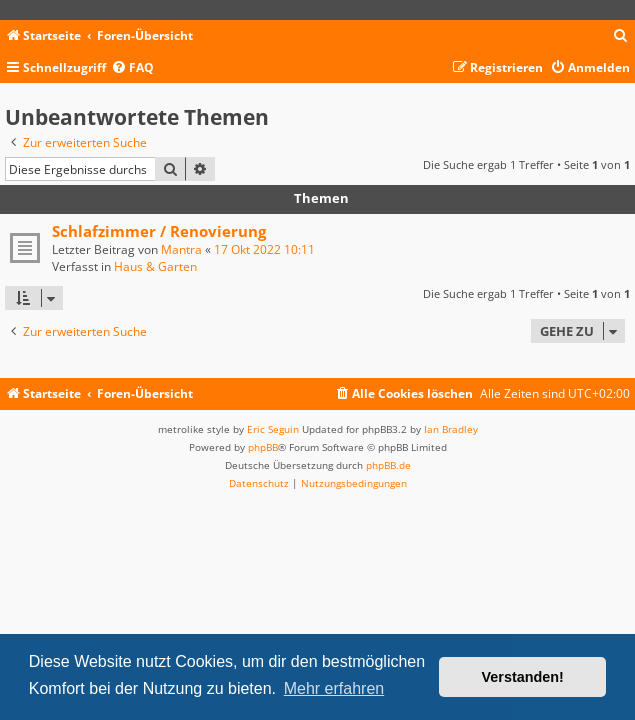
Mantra (181, 249)
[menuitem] (621, 36)
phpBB (263, 447)
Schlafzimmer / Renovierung (159, 231)
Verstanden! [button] (523, 677)
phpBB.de (388, 465)
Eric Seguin (273, 429)
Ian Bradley (451, 429)
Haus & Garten (155, 266)
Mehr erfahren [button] (334, 688)
